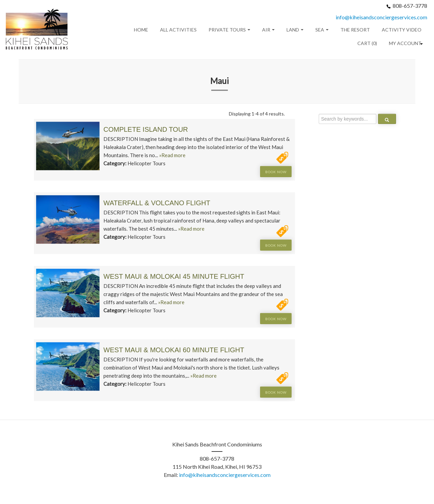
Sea (322, 30)
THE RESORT (355, 30)
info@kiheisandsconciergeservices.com (381, 17)
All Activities (178, 30)
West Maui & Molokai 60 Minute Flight (174, 350)
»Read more (172, 155)
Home (141, 30)
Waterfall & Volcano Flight (157, 203)
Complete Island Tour (146, 129)
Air (268, 30)
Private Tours (229, 30)
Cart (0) (367, 43)
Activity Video (402, 30)
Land (295, 30)
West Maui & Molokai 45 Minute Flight (174, 276)
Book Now (276, 172)
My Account (405, 43)
